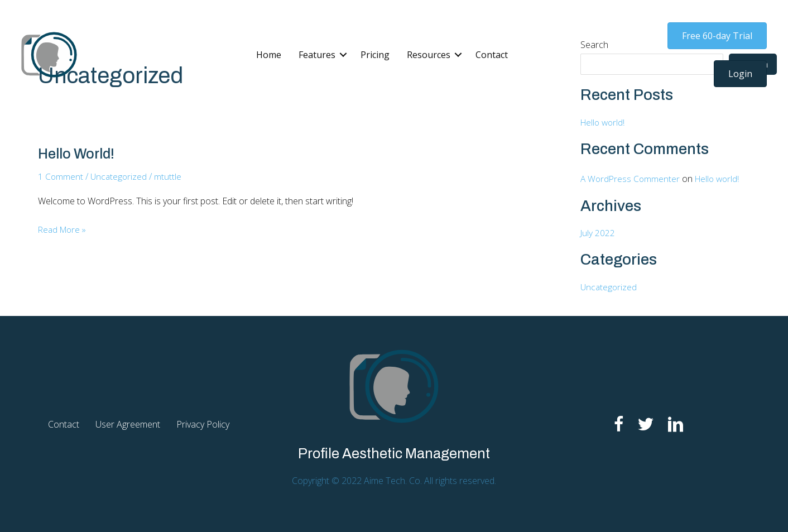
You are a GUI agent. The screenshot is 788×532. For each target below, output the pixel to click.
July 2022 (598, 233)
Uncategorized (120, 176)
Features (317, 55)
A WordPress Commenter (631, 179)
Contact (492, 55)
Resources (429, 55)
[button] (343, 55)
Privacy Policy (203, 424)
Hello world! (78, 154)
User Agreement (128, 424)
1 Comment (61, 176)
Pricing (375, 55)
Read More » (64, 229)
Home (269, 55)
